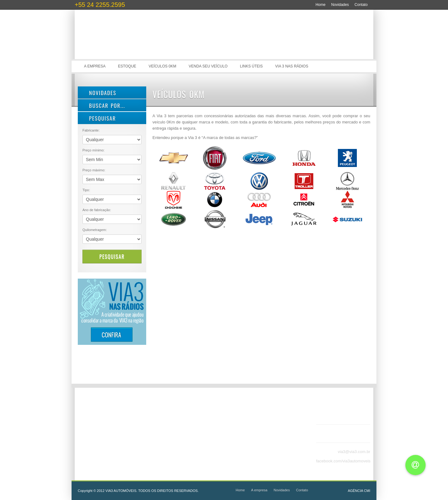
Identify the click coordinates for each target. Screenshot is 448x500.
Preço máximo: (94, 170)
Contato (361, 5)
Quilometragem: (95, 230)
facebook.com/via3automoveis (343, 461)
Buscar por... (104, 106)
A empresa (95, 66)
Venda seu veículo (208, 66)
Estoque (127, 66)
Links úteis (251, 66)
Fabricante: (91, 130)
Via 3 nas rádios (292, 66)
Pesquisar (112, 257)
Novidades (340, 5)
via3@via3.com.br (354, 452)
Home (320, 5)
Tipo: (86, 190)
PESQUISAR (99, 118)
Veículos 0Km (163, 66)
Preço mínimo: (93, 150)
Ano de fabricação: (97, 210)
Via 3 (131, 40)
